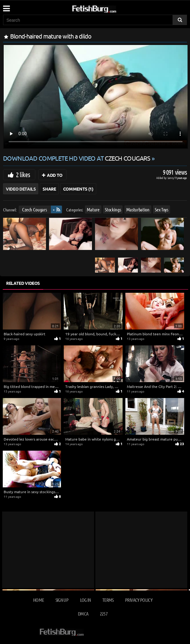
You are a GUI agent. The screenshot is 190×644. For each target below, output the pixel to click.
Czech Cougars (34, 209)
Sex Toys (161, 209)
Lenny (171, 178)
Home (38, 600)
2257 (104, 614)
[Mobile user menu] (6, 6)
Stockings (113, 209)
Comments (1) (78, 189)
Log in (85, 600)
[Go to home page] (106, 8)
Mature (93, 209)
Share (49, 189)
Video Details (21, 189)
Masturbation (138, 209)
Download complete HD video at (77, 158)
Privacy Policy (139, 600)
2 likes (23, 174)
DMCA (83, 614)
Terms (108, 600)
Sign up (62, 600)
